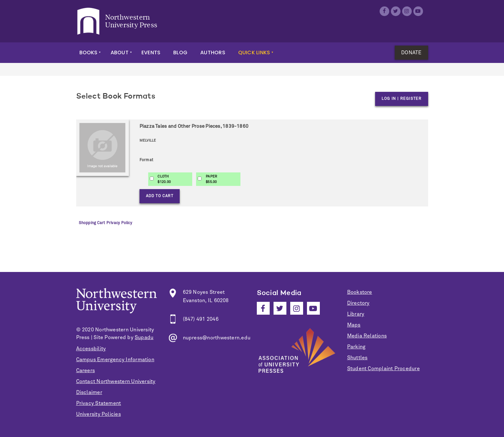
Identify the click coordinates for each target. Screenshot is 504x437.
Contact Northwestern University (116, 381)
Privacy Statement (99, 403)
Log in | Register (401, 99)
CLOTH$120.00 (164, 179)
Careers (86, 371)
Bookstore (360, 292)
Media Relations (367, 336)
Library (356, 314)
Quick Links (254, 52)
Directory (358, 303)
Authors (213, 52)
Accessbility (91, 349)
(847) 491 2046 (201, 319)
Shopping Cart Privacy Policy (105, 223)
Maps (354, 325)
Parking (356, 347)
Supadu (144, 337)
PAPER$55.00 (211, 179)
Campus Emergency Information (115, 360)
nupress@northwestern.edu (217, 338)
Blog (180, 52)
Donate (411, 53)
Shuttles (357, 358)
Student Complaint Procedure (383, 369)
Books (89, 52)
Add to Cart (160, 196)
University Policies (99, 414)
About (120, 52)
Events (151, 52)
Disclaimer (89, 392)
